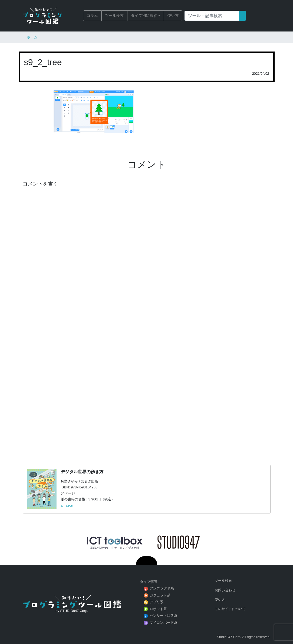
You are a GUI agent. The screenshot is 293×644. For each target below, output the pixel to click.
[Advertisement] (147, 386)
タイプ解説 (149, 582)
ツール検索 (114, 15)
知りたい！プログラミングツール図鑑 (43, 16)
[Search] (212, 16)
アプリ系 (156, 602)
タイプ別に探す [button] (144, 15)
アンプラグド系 (162, 588)
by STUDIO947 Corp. (72, 611)
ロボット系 (158, 609)
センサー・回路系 (163, 616)
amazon (67, 505)
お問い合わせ (225, 590)
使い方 (173, 15)
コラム (92, 15)
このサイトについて (230, 609)
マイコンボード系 (163, 623)
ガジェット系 (160, 595)
